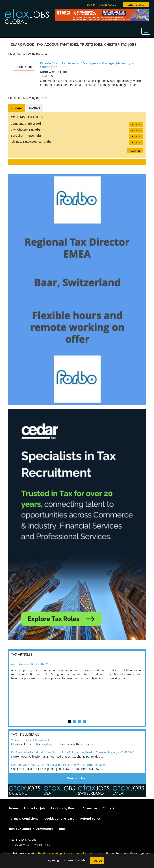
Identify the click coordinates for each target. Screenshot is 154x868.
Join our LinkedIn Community (31, 829)
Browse (17, 108)
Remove (136, 124)
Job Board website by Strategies (29, 845)
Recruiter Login (136, 5)
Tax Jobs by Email (63, 808)
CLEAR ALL (135, 151)
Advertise (90, 808)
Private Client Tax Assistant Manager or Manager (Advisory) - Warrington (87, 65)
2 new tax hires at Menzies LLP (31, 740)
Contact (109, 808)
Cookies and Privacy (59, 818)
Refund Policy (90, 818)
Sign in (91, 5)
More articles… (77, 778)
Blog (62, 829)
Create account (109, 5)
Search (35, 108)
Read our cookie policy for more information (67, 853)
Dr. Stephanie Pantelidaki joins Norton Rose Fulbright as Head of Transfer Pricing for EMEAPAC (73, 752)
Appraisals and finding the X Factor (34, 664)
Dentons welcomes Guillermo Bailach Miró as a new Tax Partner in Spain (58, 765)
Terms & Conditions (24, 818)
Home (13, 808)
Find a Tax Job (34, 808)
